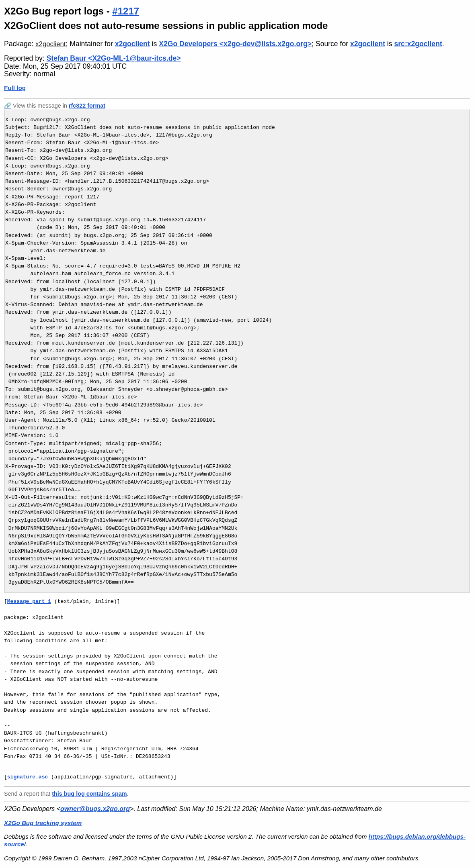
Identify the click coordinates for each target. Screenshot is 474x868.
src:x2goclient (418, 44)
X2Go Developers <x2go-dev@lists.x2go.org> (235, 44)
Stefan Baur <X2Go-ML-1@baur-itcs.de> (114, 58)
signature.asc (28, 777)
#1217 (126, 11)
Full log (15, 88)
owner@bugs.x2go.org (95, 809)
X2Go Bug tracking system (43, 823)
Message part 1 (29, 601)
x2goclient (50, 44)
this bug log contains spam (89, 794)
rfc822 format (87, 106)
